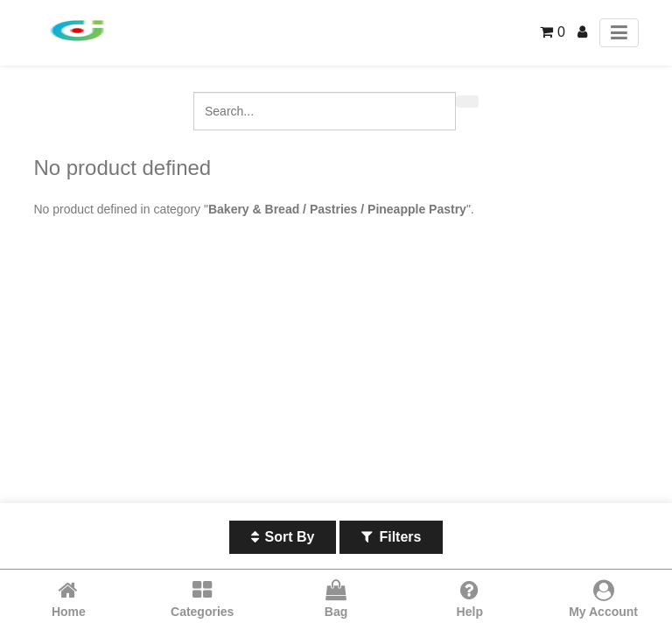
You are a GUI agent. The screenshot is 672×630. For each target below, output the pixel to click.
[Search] (467, 101)
